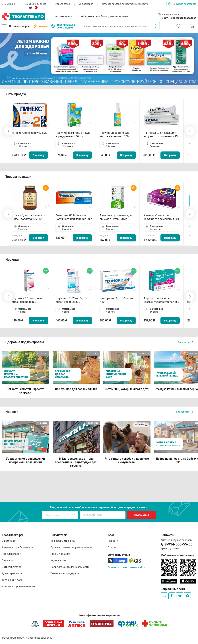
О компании (8, 4)
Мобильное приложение (177, 555)
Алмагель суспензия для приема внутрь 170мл (116, 217)
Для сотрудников (12, 573)
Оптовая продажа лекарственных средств (125, 4)
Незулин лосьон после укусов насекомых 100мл (116, 135)
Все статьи (185, 342)
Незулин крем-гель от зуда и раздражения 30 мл (73, 135)
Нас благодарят (11, 554)
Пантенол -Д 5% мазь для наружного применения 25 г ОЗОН (161, 135)
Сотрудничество (12, 567)
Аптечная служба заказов (17, 547)
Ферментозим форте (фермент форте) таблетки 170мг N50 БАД (160, 300)
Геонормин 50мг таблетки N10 (116, 300)
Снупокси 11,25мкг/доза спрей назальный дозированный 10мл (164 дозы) (72, 300)
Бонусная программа (181, 4)
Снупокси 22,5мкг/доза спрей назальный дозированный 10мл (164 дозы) (28, 300)
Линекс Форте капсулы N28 (29, 133)
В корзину (38, 155)
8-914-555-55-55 (179, 544)
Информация (86, 4)
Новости (113, 541)
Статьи (112, 547)
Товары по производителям (18, 586)
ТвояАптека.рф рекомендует (63, 26)
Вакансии (8, 560)
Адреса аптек (63, 4)
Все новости (185, 412)
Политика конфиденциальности (70, 567)
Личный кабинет (60, 554)
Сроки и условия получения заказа (71, 547)
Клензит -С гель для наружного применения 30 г (161, 217)
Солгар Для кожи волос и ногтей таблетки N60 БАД (28, 217)
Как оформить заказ (35, 4)
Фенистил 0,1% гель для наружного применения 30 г (74, 217)
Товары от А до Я (12, 580)
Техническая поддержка (65, 573)
